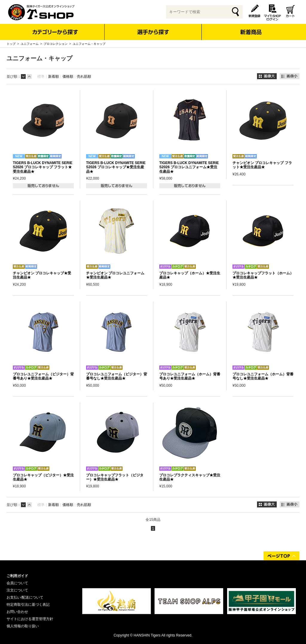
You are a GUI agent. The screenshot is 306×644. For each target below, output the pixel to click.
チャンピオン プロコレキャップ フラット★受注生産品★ (262, 165)
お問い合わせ (17, 612)
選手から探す (153, 32)
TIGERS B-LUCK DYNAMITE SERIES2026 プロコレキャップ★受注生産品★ (116, 167)
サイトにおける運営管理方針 (30, 619)
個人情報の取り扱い (23, 626)
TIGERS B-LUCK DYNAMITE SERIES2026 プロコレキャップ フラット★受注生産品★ (43, 167)
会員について (17, 583)
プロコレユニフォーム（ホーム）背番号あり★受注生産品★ (190, 376)
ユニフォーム (30, 44)
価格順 (68, 77)
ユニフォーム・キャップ (89, 44)
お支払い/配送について (25, 597)
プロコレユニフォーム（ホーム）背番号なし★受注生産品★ (263, 376)
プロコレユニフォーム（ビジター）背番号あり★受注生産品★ (43, 376)
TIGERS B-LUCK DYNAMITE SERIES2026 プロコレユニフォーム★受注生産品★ (189, 167)
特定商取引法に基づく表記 (28, 605)
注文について (17, 590)
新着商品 (251, 28)
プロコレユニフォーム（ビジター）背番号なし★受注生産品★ (117, 376)
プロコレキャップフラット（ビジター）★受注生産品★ (115, 477)
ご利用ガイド (17, 576)
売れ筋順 (84, 77)
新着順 (53, 77)
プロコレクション (56, 44)
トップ (11, 44)
